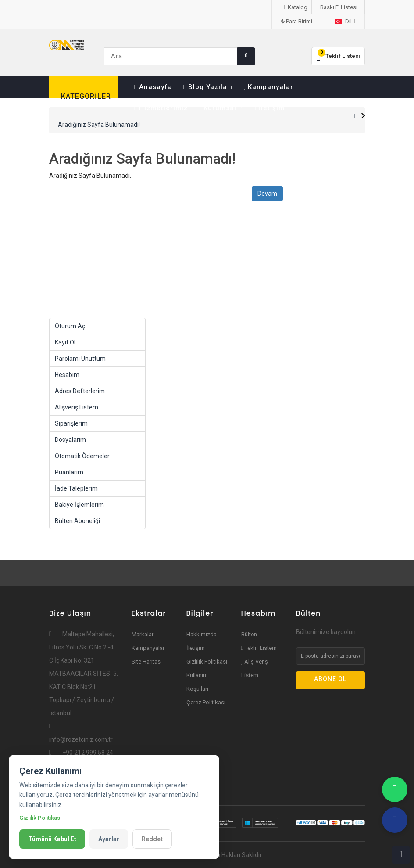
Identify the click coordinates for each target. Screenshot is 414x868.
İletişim (269, 108)
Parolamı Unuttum (80, 359)
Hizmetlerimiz (161, 108)
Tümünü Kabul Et (52, 839)
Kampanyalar (269, 87)
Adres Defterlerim (80, 391)
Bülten (249, 634)
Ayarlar (109, 839)
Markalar (143, 634)
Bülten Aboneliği (77, 521)
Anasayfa (153, 87)
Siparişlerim (71, 423)
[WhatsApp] (395, 789)
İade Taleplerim (76, 488)
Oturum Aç (70, 326)
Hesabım (67, 375)
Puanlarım (69, 472)
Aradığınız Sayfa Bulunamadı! (99, 125)
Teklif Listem (259, 648)
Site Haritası (147, 662)
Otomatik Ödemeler (82, 456)
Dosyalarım (70, 440)
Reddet (152, 839)
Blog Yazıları (208, 87)
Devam (267, 194)
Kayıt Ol (65, 342)
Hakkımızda (202, 634)
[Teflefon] (395, 820)
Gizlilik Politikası (207, 662)
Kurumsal (221, 108)
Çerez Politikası (206, 702)
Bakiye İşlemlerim (79, 505)
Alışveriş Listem (77, 407)
